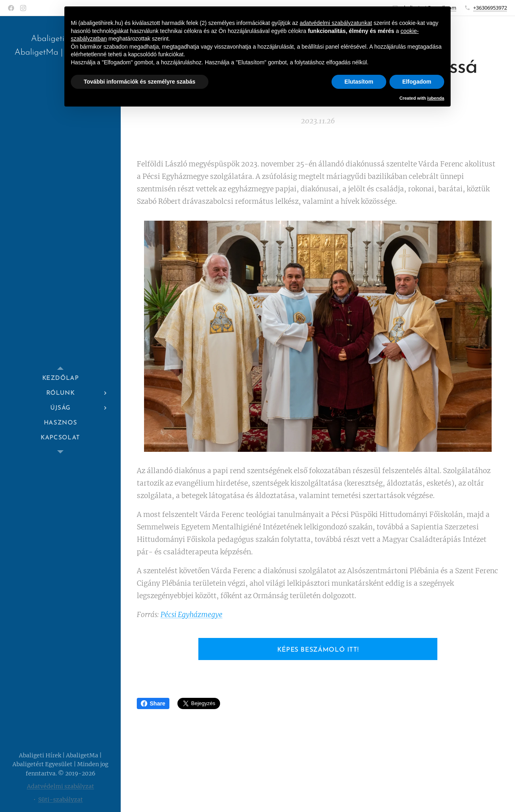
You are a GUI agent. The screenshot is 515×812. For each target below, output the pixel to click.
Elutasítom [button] (359, 82)
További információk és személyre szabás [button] (140, 82)
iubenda (436, 98)
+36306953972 (490, 8)
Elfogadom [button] (417, 82)
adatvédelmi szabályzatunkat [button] (336, 23)
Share (153, 703)
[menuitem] (60, 378)
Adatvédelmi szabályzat (61, 786)
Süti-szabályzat (61, 800)
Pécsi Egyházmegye (192, 615)
